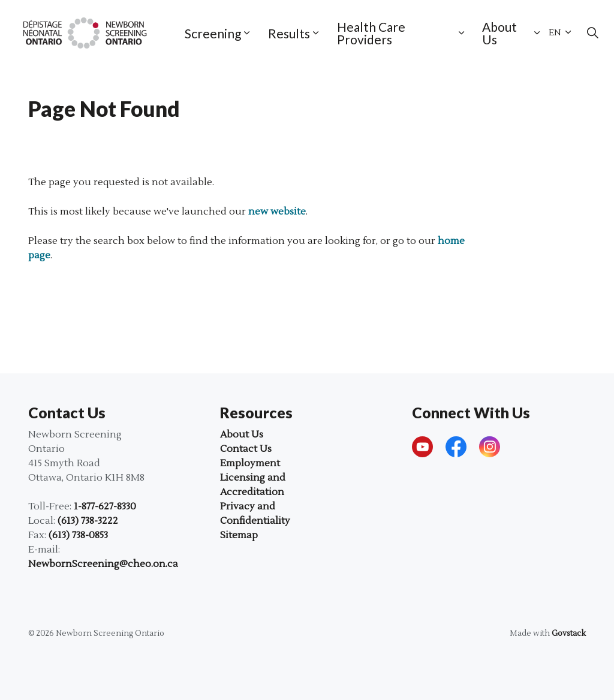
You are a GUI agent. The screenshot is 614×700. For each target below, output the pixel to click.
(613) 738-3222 (88, 521)
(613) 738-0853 (78, 535)
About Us (499, 33)
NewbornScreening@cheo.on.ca (103, 564)
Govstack (569, 633)
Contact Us (246, 449)
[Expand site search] (592, 33)
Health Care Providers (371, 33)
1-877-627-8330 (105, 506)
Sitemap (239, 535)
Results (289, 33)
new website (277, 212)
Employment (250, 463)
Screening (213, 33)
